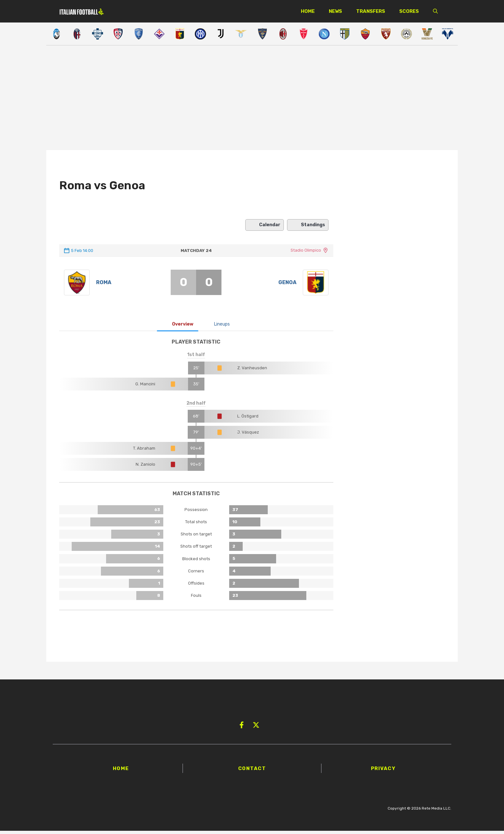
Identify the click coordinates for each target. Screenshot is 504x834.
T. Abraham (144, 451)
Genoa (287, 284)
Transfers (371, 11)
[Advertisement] (252, 99)
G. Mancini (145, 387)
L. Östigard (248, 419)
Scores (409, 11)
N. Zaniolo (145, 467)
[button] (435, 11)
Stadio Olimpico (306, 250)
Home (308, 11)
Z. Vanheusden (252, 371)
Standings (308, 225)
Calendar (265, 225)
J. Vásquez (248, 435)
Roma (104, 284)
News (335, 11)
